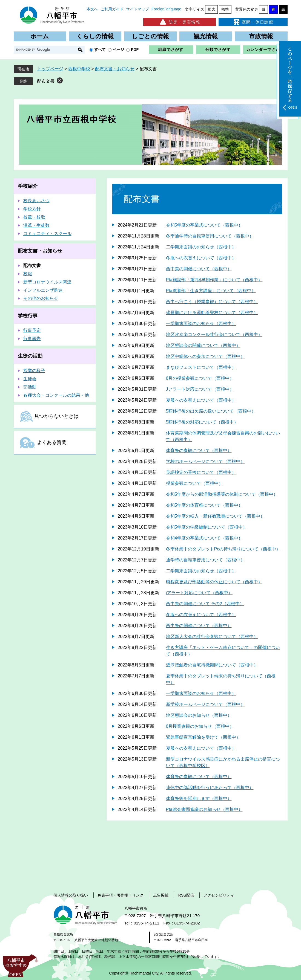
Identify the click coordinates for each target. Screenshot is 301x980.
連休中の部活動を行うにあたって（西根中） (210, 788)
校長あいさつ (36, 201)
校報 (28, 274)
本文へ (92, 9)
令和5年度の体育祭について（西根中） (204, 505)
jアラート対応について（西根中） (199, 593)
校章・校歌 (34, 217)
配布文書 (46, 81)
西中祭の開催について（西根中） (199, 269)
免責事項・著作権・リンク (121, 895)
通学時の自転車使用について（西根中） (205, 560)
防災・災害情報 (180, 22)
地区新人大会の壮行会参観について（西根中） (212, 637)
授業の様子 (34, 371)
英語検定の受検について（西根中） (201, 472)
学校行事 (28, 316)
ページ (118, 50)
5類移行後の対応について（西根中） (202, 422)
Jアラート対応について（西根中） (200, 389)
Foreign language (166, 9)
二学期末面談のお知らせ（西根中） (201, 247)
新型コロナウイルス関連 (47, 282)
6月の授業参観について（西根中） (200, 378)
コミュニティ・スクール (47, 234)
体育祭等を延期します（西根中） (199, 798)
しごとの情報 (150, 36)
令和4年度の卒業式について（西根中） (204, 538)
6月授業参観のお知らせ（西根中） (200, 726)
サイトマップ (137, 9)
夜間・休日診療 (253, 22)
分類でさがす (218, 50)
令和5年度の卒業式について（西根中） (204, 225)
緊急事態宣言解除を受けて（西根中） (203, 737)
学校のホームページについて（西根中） (205, 461)
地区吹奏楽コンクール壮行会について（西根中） (214, 334)
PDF (135, 50)
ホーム (40, 36)
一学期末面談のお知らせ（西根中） (201, 324)
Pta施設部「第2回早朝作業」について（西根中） (214, 280)
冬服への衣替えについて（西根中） (201, 258)
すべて (100, 50)
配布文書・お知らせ (115, 69)
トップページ (50, 69)
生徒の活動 (30, 356)
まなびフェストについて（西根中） (201, 367)
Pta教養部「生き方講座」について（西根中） (211, 291)
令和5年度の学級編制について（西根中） (207, 527)
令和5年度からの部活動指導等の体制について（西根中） (222, 494)
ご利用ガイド (112, 9)
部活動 (30, 387)
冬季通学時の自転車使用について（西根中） (210, 236)
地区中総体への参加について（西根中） (205, 356)
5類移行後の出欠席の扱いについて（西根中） (211, 411)
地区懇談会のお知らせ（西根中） (199, 715)
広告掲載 (161, 895)
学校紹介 (28, 186)
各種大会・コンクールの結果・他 (56, 395)
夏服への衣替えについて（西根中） (201, 400)
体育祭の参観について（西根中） (199, 450)
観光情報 (206, 36)
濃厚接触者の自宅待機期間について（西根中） (212, 665)
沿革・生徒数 (36, 225)
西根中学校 (79, 69)
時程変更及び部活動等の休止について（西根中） (214, 582)
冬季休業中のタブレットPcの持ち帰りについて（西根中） (223, 549)
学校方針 (32, 209)
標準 (225, 9)
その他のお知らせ (41, 298)
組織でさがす (171, 50)
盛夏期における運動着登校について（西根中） (212, 313)
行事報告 (32, 339)
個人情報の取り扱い (71, 895)
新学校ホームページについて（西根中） (205, 704)
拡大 (211, 9)
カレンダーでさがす (265, 50)
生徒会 (30, 379)
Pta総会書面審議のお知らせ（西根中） (204, 809)
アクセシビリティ (219, 895)
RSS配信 (186, 895)
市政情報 (261, 36)
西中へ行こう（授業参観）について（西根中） (212, 302)
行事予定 (32, 330)
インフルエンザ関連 (43, 290)
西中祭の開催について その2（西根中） (205, 604)
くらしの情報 (95, 36)
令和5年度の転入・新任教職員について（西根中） (215, 516)
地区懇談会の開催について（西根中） (203, 345)
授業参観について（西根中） (194, 483)
